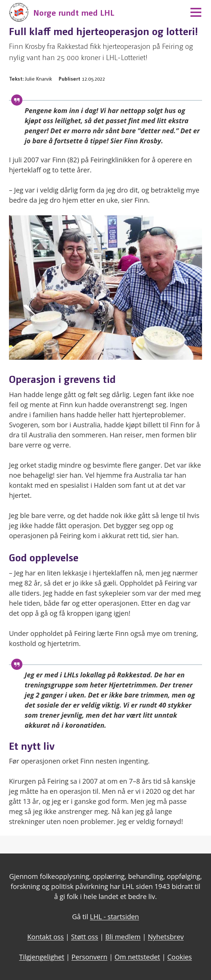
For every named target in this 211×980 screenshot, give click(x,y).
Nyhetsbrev (166, 937)
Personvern (89, 957)
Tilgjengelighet (42, 957)
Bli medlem (123, 937)
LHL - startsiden (114, 917)
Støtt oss (85, 937)
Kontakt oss (46, 937)
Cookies (180, 957)
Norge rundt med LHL (74, 12)
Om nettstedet (137, 957)
